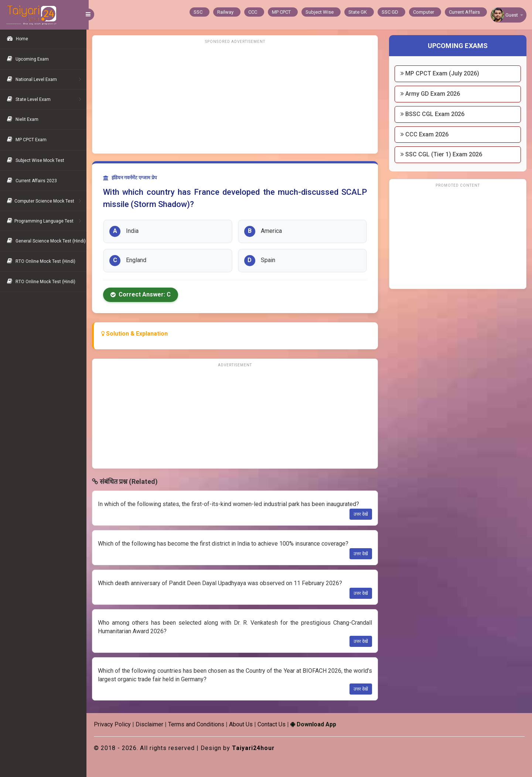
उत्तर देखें (362, 514)
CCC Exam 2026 (425, 134)
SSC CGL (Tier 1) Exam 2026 (442, 154)
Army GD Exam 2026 (431, 94)
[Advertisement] (236, 98)
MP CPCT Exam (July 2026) (441, 73)
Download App (316, 724)
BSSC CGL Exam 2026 (433, 114)
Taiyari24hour (256, 748)
